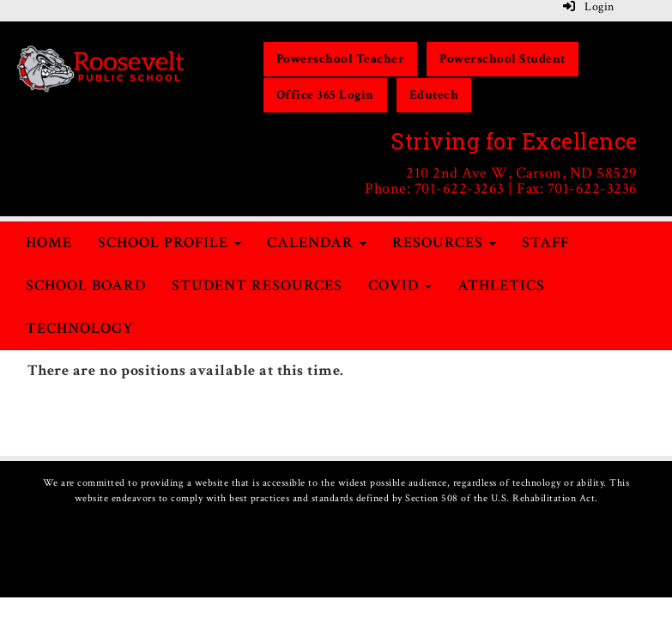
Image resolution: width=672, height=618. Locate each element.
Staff (545, 242)
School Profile (170, 242)
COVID (400, 285)
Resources (444, 242)
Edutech (434, 95)
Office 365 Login (325, 95)
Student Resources (257, 285)
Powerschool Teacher (341, 59)
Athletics (501, 285)
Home (49, 242)
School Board (86, 285)
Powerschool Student (502, 59)
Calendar (317, 242)
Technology (80, 328)
